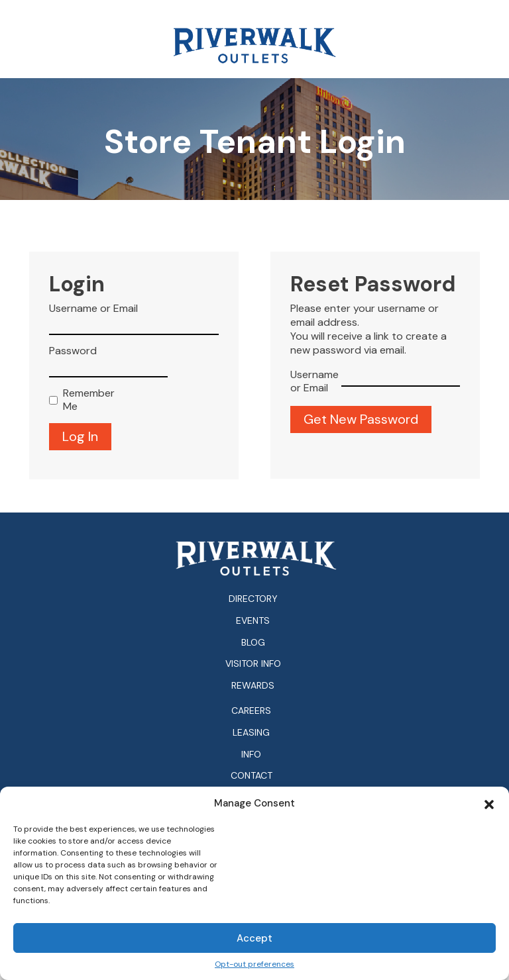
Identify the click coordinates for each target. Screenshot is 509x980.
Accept (254, 938)
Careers (251, 711)
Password (73, 351)
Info (251, 755)
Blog (253, 642)
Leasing (251, 733)
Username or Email (93, 309)
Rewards (253, 685)
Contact (252, 776)
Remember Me (86, 400)
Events (253, 620)
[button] (489, 803)
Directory (253, 599)
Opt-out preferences (254, 964)
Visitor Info (253, 663)
